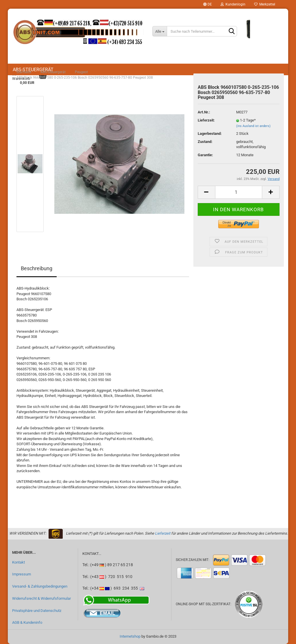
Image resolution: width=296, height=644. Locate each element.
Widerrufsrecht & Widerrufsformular (41, 598)
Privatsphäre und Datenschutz (37, 611)
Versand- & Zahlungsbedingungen (40, 586)
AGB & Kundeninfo (27, 622)
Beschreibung (37, 268)
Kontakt (18, 562)
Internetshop (130, 636)
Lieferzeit (163, 533)
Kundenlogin (233, 4)
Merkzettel (265, 4)
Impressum (22, 574)
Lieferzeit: (206, 120)
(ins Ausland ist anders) (253, 126)
